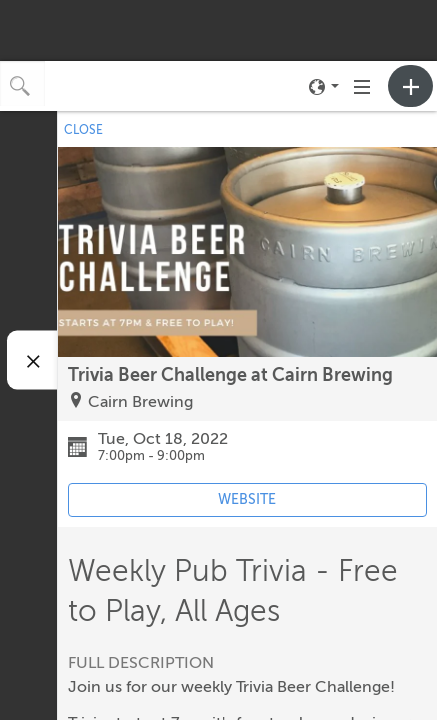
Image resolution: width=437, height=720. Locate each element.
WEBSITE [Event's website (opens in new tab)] (247, 499)
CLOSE (83, 130)
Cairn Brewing (140, 402)
